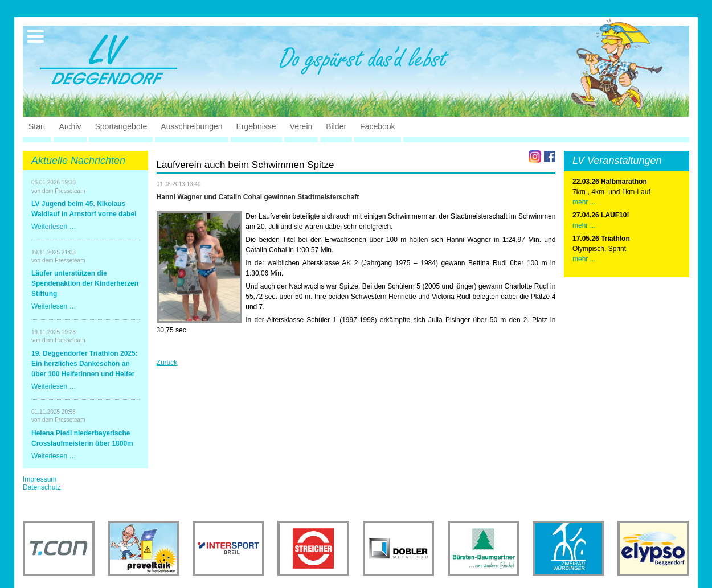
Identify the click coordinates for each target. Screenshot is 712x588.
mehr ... (584, 202)
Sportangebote (121, 126)
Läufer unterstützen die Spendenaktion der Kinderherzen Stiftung (85, 283)
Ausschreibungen (191, 126)
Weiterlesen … (54, 227)
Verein (301, 126)
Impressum (40, 479)
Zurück (167, 363)
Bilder (336, 126)
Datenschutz (42, 487)
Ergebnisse (256, 126)
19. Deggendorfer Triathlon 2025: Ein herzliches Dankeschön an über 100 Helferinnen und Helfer (85, 364)
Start (37, 126)
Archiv (70, 126)
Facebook (377, 126)
